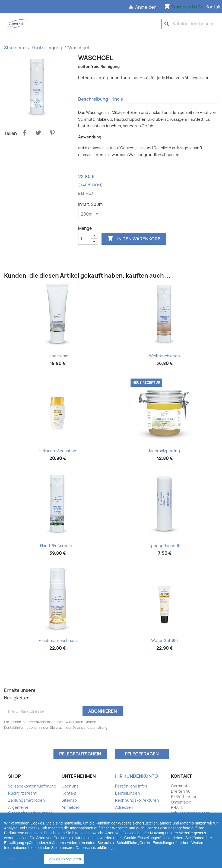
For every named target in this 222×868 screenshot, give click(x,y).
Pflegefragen (142, 754)
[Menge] (85, 239)
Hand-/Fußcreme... (58, 546)
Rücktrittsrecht (22, 793)
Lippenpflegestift (165, 546)
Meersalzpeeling (164, 451)
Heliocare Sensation (58, 451)
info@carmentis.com (190, 813)
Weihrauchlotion (164, 356)
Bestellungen (128, 793)
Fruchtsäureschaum (58, 641)
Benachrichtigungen (134, 821)
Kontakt (214, 7)
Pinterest (52, 133)
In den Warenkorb (134, 239)
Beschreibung (93, 99)
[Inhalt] (90, 214)
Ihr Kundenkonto (137, 776)
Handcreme (58, 356)
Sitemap (69, 800)
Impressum (18, 820)
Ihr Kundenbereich (25, 834)
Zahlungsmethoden (27, 800)
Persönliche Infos (131, 786)
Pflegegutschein (80, 754)
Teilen (24, 133)
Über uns (70, 786)
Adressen (124, 807)
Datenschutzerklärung (29, 827)
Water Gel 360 (164, 641)
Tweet (38, 133)
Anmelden (71, 807)
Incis (118, 99)
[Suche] (190, 24)
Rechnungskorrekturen (137, 800)
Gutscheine (126, 814)
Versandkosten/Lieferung (32, 786)
